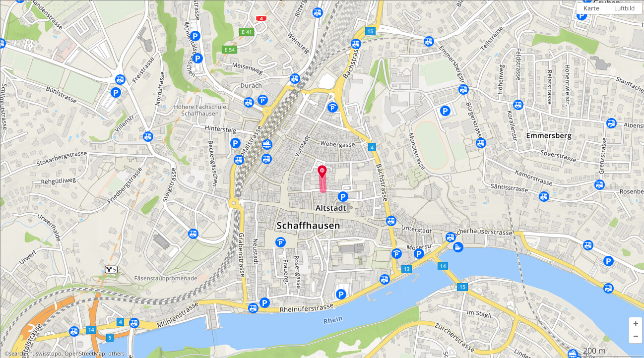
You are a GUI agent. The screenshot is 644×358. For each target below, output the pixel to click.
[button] (636, 324)
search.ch (21, 354)
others (116, 354)
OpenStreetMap (85, 354)
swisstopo (49, 354)
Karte (591, 8)
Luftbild (624, 8)
